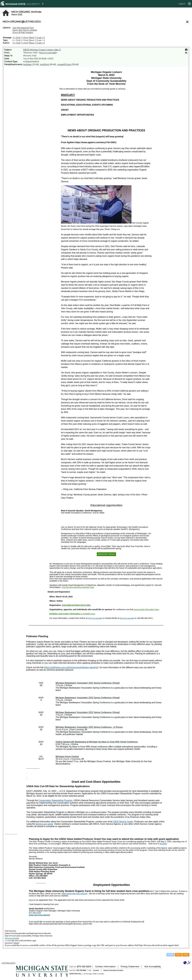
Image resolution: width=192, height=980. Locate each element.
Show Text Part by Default (25, 30)
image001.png (64, 64)
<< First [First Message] (17, 38)
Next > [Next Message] (33, 38)
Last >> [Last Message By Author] (41, 43)
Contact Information (105, 967)
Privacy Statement (130, 967)
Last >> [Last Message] (41, 38)
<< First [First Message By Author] (17, 43)
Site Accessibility (153, 967)
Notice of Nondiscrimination (113, 970)
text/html (45, 64)
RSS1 (178, 955)
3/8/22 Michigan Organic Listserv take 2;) (42, 50)
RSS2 (186, 955)
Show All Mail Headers (23, 33)
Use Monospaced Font (23, 28)
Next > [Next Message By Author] (33, 43)
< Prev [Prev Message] (25, 38)
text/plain (27, 64)
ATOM (170, 955)
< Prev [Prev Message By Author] (25, 43)
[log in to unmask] (48, 53)
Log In (182, 4)
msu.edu (96, 970)
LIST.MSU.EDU (8, 963)
